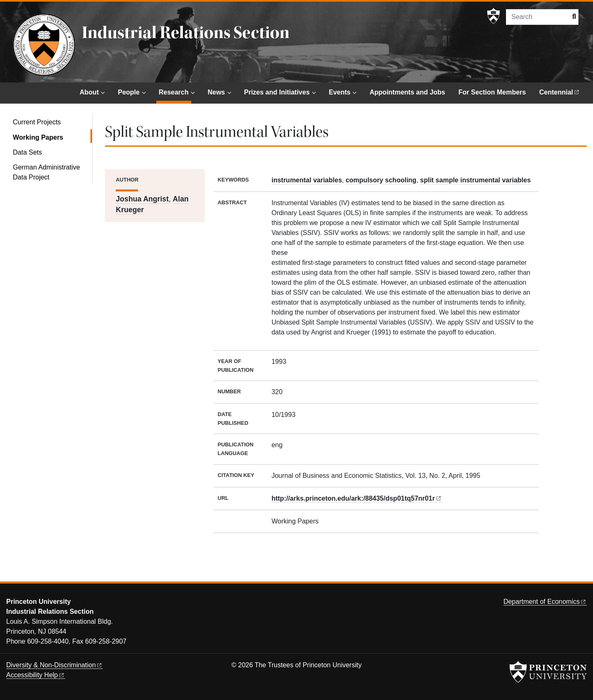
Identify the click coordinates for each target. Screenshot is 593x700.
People (129, 92)
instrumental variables (307, 180)
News (216, 92)
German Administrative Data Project (46, 172)
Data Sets (27, 152)
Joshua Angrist (142, 199)
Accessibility (36, 675)
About (89, 92)
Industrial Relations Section (186, 33)
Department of (545, 602)
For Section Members (492, 92)
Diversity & (55, 665)
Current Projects (37, 122)
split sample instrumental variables (475, 180)
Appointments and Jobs (407, 92)
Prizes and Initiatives (277, 92)
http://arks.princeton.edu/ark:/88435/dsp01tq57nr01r (356, 498)
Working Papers (52, 137)
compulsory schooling (381, 180)
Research (175, 91)
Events (340, 92)
